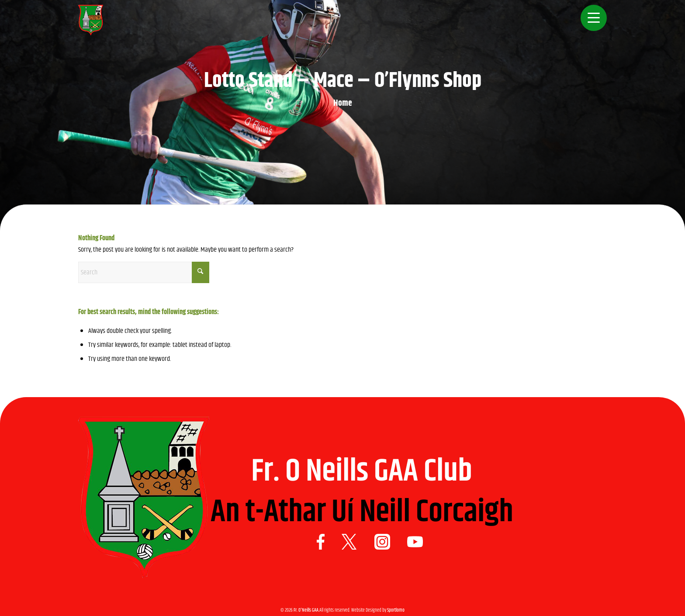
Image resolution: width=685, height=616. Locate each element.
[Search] (144, 272)
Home (343, 103)
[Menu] (591, 24)
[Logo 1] (91, 24)
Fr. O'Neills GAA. (306, 610)
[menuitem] (591, 24)
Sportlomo (396, 610)
